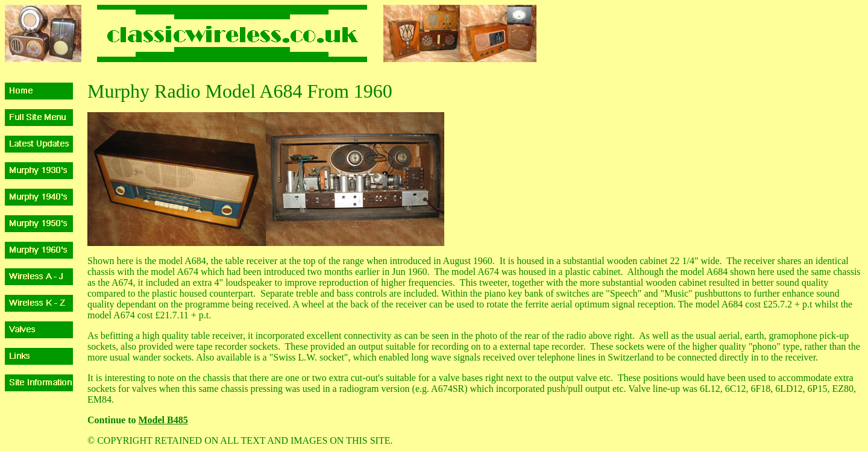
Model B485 (163, 420)
